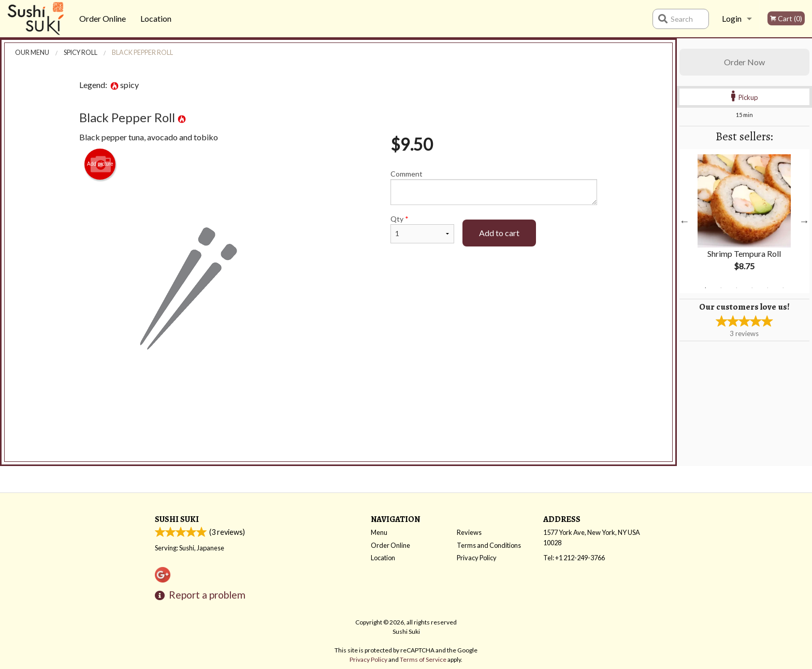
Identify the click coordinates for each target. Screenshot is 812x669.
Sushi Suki (177, 519)
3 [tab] (736, 288)
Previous (685, 221)
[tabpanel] (744, 221)
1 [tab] (705, 288)
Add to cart (499, 233)
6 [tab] (783, 288)
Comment (494, 187)
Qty (422, 229)
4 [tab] (752, 288)
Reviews (469, 532)
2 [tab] (721, 288)
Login (732, 18)
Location (156, 18)
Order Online (103, 18)
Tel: (574, 558)
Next (804, 221)
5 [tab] (767, 288)
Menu (379, 532)
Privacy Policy (477, 558)
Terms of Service (423, 659)
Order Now (744, 62)
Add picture (100, 164)
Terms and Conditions (489, 545)
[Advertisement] (338, 433)
